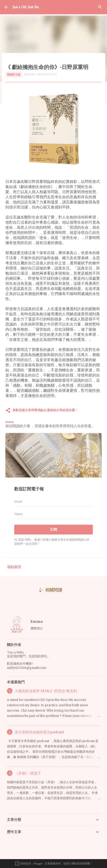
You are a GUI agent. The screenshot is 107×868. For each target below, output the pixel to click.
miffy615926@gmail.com (26, 668)
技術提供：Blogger (29, 864)
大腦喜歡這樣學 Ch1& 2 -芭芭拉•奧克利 (46, 691)
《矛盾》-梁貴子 (28, 773)
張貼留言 (14, 567)
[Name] (53, 514)
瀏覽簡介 (37, 628)
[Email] (53, 502)
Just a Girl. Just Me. (26, 7)
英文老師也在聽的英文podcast (39, 732)
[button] (8, 411)
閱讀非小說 (14, 74)
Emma (37, 621)
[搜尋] (100, 7)
